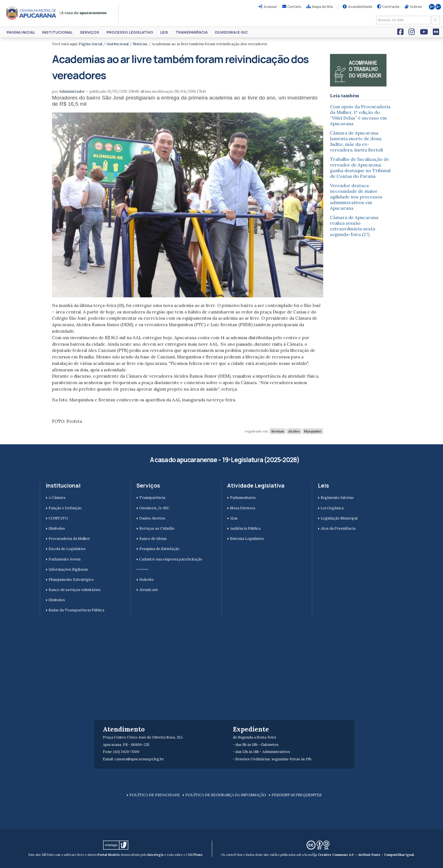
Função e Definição (65, 508)
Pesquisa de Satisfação (159, 549)
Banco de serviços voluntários (75, 590)
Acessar (270, 7)
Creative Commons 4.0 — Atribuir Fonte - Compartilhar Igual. (366, 855)
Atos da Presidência (338, 528)
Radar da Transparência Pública (76, 610)
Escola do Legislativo (67, 549)
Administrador (72, 91)
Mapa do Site (322, 7)
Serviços (90, 32)
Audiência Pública (245, 528)
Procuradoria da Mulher (69, 539)
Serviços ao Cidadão (157, 528)
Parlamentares (243, 498)
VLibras (416, 7)
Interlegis (156, 855)
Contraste (391, 7)
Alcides (294, 431)
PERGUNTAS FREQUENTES (297, 795)
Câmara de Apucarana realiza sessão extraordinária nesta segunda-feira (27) (354, 226)
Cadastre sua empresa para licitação (171, 559)
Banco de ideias (153, 539)
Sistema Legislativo (247, 539)
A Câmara (57, 498)
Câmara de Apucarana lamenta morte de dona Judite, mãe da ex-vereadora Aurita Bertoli (356, 141)
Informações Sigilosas (68, 569)
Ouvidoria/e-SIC (231, 32)
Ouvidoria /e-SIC (154, 508)
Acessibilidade (360, 7)
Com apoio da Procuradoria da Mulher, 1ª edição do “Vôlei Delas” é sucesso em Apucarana (360, 115)
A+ (432, 7)
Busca (374, 15)
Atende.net (149, 590)
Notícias (140, 44)
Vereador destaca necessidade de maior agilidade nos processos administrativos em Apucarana (356, 197)
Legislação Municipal (339, 518)
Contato (294, 7)
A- (438, 7)
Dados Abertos (152, 518)
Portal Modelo (109, 855)
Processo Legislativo (130, 32)
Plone (198, 855)
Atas (234, 518)
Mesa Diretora (243, 508)
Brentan (278, 431)
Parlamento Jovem (65, 559)
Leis (164, 32)
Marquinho (313, 431)
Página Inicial (21, 32)
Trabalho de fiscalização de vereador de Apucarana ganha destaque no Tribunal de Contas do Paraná (360, 168)
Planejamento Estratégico (71, 580)
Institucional (57, 32)
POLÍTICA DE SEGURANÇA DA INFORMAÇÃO (226, 795)
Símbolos (57, 528)
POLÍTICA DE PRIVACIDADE (155, 795)
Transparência (192, 32)
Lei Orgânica (332, 508)
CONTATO (58, 518)
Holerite (146, 580)
